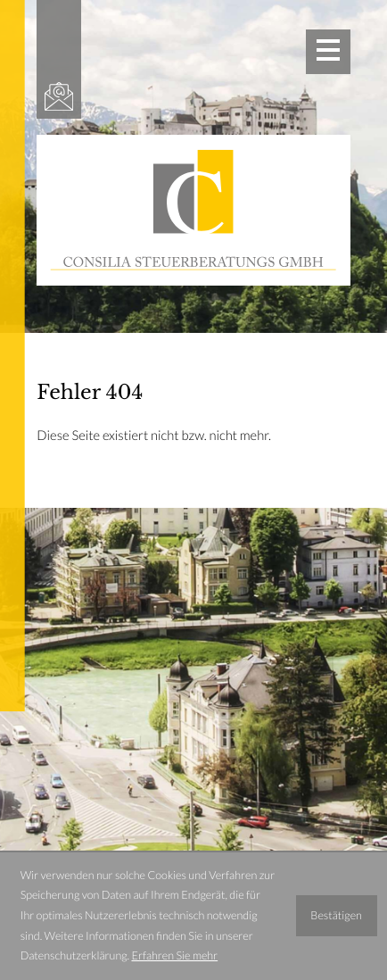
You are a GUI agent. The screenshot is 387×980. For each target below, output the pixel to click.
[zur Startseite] (193, 210)
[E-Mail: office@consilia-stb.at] (59, 96)
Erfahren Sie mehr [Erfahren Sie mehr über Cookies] (174, 956)
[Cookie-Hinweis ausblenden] (337, 916)
